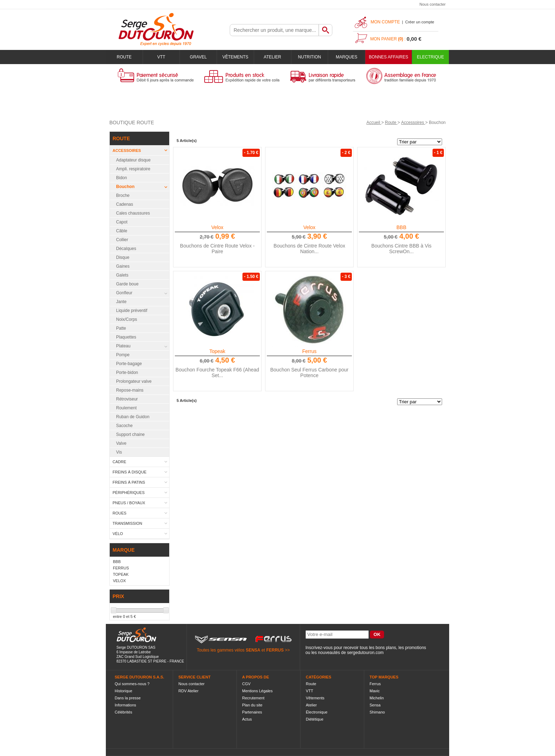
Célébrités (124, 712)
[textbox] (274, 30)
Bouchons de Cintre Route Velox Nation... (309, 249)
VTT (161, 57)
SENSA (253, 650)
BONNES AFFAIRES (388, 57)
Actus (247, 719)
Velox (217, 227)
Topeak (217, 351)
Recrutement (253, 698)
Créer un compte (420, 22)
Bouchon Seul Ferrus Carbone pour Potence (309, 373)
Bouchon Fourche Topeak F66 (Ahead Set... (217, 373)
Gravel (198, 57)
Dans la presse (128, 698)
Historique (124, 691)
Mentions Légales (257, 691)
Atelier (272, 57)
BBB (401, 227)
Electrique (431, 57)
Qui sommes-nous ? (132, 684)
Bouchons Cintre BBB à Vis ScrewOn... (401, 249)
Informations (125, 705)
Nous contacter (433, 4)
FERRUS (275, 650)
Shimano (377, 712)
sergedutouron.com (365, 653)
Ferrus (309, 351)
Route (124, 57)
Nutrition (310, 57)
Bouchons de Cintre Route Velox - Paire (218, 249)
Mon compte (385, 22)
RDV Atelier (188, 691)
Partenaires (252, 712)
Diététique (315, 719)
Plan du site (252, 705)
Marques (347, 57)
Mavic (375, 691)
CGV (246, 684)
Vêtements (235, 57)
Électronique (317, 712)
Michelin (377, 698)
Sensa (375, 705)
